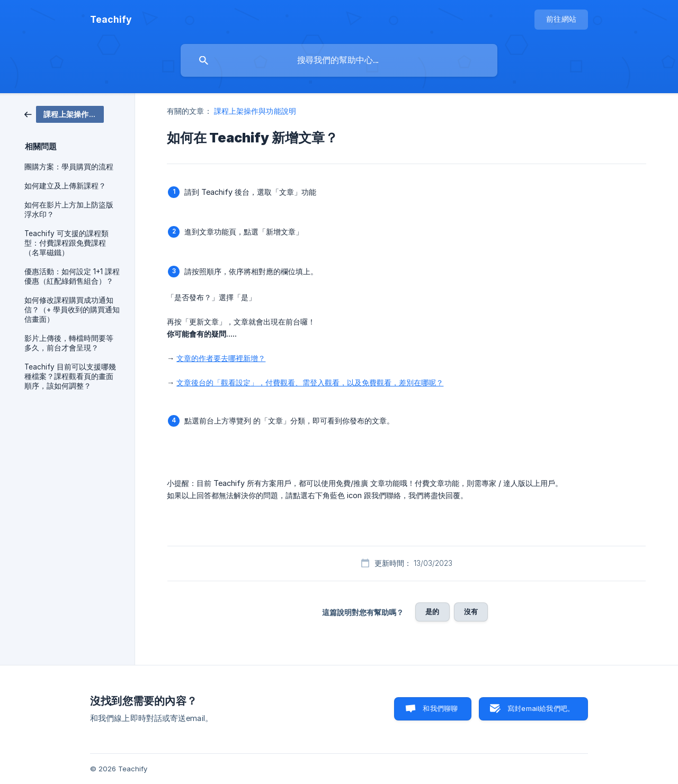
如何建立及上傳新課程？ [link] (65, 186)
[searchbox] (339, 60)
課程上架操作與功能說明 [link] (255, 111)
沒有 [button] (471, 611)
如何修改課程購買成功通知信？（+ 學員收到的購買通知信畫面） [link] (72, 310)
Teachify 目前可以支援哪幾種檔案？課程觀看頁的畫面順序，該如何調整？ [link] (70, 376)
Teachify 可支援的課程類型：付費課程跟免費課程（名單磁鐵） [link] (66, 243)
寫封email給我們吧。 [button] (541, 708)
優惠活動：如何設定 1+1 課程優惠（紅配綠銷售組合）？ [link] (72, 276)
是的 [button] (432, 611)
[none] (111, 20)
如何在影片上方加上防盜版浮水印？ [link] (69, 210)
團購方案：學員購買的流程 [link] (69, 167)
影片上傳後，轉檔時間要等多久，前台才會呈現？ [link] (69, 343)
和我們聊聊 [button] (440, 708)
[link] (64, 114)
